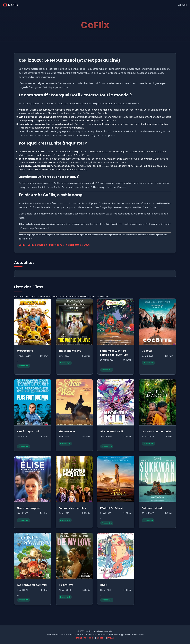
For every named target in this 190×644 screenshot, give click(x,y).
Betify (22, 245)
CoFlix (11, 5)
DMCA (111, 638)
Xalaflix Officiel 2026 (78, 245)
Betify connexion (37, 245)
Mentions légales (85, 638)
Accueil (182, 5)
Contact (101, 638)
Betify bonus (56, 245)
